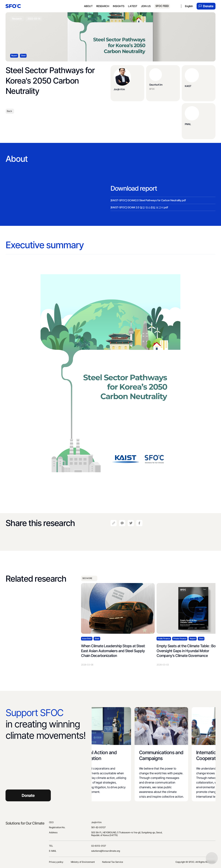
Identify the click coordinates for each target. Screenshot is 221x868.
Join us (146, 6)
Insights (119, 6)
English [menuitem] (189, 6)
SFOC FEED (162, 6)
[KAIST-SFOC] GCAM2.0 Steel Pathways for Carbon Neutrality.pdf (148, 200)
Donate (206, 6)
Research (103, 6)
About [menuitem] (88, 6)
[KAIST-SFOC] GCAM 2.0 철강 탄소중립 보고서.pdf (139, 207)
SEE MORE (89, 578)
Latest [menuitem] (133, 6)
